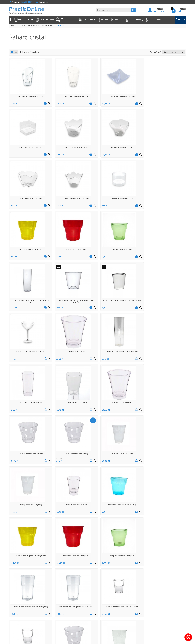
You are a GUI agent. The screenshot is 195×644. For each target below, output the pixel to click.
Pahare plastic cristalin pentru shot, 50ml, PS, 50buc (75, 505)
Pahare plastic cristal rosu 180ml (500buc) (30, 454)
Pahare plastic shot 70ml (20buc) (75, 556)
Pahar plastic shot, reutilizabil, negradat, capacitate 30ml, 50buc (120, 250)
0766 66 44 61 (26, 2)
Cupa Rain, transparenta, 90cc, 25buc (30, 147)
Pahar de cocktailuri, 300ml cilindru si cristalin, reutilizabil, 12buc (30, 250)
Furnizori (97, 612)
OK (133, 10)
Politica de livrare (63, 599)
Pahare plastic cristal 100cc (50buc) (120, 301)
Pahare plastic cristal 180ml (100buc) (120, 352)
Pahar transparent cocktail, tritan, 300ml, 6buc (165, 249)
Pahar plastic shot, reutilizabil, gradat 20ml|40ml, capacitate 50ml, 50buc (75, 250)
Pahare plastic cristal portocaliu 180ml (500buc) (165, 403)
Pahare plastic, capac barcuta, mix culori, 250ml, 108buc (120, 556)
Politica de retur (62, 603)
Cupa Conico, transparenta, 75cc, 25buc (75, 96)
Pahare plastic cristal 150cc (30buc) (30, 352)
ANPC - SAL (134, 606)
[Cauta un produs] (113, 10)
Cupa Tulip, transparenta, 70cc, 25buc (120, 147)
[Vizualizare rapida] (48, 104)
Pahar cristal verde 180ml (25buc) (165, 198)
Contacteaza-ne (43, 2)
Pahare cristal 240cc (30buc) (30, 301)
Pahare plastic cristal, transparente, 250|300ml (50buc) (165, 454)
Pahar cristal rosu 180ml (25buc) (120, 198)
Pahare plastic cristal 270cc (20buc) (165, 352)
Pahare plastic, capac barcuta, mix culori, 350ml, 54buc (165, 556)
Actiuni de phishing (63, 616)
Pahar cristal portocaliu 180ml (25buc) (75, 198)
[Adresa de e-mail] (92, 629)
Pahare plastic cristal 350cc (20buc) (30, 403)
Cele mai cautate (100, 606)
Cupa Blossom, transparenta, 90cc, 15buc (30, 96)
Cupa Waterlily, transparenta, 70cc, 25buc (165, 147)
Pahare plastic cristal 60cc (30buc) (75, 403)
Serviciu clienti (135, 599)
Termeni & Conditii (63, 612)
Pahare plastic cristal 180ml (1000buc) (75, 352)
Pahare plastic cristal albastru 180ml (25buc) (120, 403)
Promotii (97, 599)
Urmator (181, 571)
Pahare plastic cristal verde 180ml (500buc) (75, 454)
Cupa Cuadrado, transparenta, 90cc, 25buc (120, 96)
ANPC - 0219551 (136, 603)
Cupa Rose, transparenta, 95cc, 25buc (75, 147)
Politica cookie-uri (63, 609)
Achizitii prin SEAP (100, 616)
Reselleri (97, 609)
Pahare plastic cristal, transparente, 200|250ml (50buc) (120, 454)
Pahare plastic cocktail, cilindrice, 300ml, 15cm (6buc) (75, 301)
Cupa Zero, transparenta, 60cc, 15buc (30, 198)
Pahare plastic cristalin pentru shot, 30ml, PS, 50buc (30, 505)
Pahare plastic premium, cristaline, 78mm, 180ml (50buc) (120, 505)
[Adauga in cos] (44, 104)
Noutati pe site (99, 603)
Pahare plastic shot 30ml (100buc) (165, 505)
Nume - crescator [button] (170, 52)
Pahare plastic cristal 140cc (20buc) (165, 301)
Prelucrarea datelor (64, 606)
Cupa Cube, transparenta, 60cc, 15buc (165, 96)
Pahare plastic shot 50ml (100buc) (30, 556)
